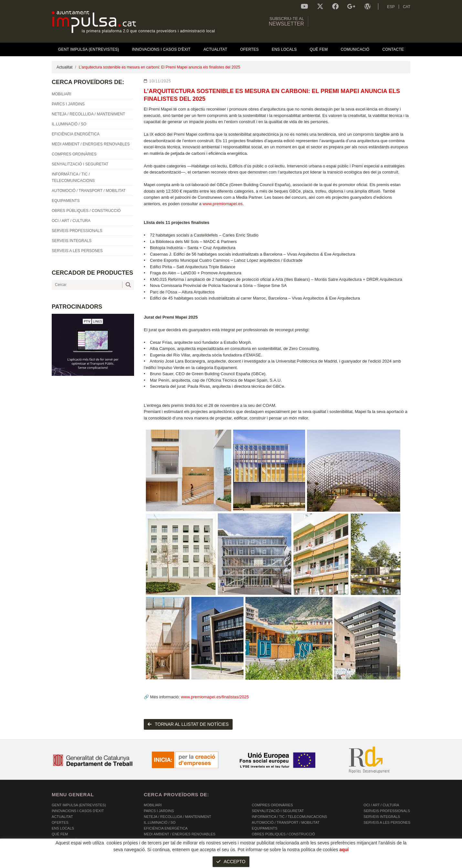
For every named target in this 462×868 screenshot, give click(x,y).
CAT (407, 7)
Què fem (60, 834)
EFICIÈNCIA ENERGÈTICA (166, 828)
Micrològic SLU (372, 864)
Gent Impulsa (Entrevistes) (79, 805)
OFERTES (60, 822)
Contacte (61, 846)
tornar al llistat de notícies (188, 724)
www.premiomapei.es (223, 204)
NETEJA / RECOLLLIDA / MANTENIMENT (177, 817)
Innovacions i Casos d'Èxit (78, 811)
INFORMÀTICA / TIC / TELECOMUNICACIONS (289, 817)
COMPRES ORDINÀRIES (272, 805)
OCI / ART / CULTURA (381, 805)
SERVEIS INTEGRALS (382, 817)
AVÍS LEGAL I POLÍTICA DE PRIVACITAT (132, 863)
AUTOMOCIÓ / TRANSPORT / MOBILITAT (286, 822)
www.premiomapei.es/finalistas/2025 (215, 697)
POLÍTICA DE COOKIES (71, 863)
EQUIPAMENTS (264, 828)
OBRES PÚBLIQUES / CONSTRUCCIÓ (283, 834)
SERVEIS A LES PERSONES (387, 822)
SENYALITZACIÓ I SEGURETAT (278, 811)
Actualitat (64, 67)
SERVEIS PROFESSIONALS (387, 811)
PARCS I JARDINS (159, 811)
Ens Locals (63, 828)
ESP (391, 7)
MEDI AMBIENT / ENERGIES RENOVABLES (179, 834)
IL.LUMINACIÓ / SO (160, 822)
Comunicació (64, 840)
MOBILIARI (153, 805)
